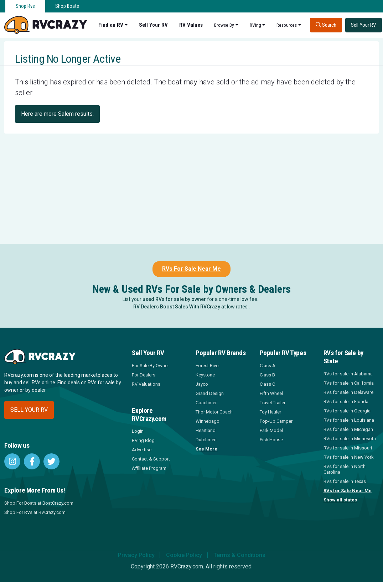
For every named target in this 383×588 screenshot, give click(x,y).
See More (206, 449)
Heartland (206, 430)
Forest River (208, 366)
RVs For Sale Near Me (191, 269)
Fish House (271, 440)
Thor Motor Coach (214, 412)
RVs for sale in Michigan (348, 429)
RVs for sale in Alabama (348, 374)
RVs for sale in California (349, 383)
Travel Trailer (273, 403)
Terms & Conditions (239, 555)
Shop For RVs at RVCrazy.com (35, 512)
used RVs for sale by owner (174, 299)
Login (138, 431)
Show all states (340, 500)
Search (326, 25)
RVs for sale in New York (349, 457)
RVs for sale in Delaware (348, 392)
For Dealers (144, 375)
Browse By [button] (224, 25)
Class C (267, 384)
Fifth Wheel (271, 393)
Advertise (142, 450)
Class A (268, 366)
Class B (267, 375)
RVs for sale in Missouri (348, 448)
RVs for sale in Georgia (347, 411)
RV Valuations (146, 384)
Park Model (271, 430)
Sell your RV (29, 410)
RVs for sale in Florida (346, 402)
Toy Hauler (270, 412)
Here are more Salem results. (57, 114)
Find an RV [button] (111, 25)
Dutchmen (206, 440)
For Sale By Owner (150, 366)
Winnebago (208, 421)
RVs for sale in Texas (345, 481)
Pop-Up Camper (276, 421)
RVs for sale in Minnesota (350, 439)
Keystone (205, 375)
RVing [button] (255, 25)
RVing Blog (143, 440)
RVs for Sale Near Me (348, 491)
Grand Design (210, 393)
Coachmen (207, 403)
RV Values (191, 25)
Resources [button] (287, 25)
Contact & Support (151, 459)
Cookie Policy (184, 555)
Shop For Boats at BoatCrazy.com (39, 503)
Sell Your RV (153, 25)
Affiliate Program (149, 468)
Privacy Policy (136, 555)
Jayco (202, 384)
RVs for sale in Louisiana (349, 420)
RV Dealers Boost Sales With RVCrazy (177, 307)
